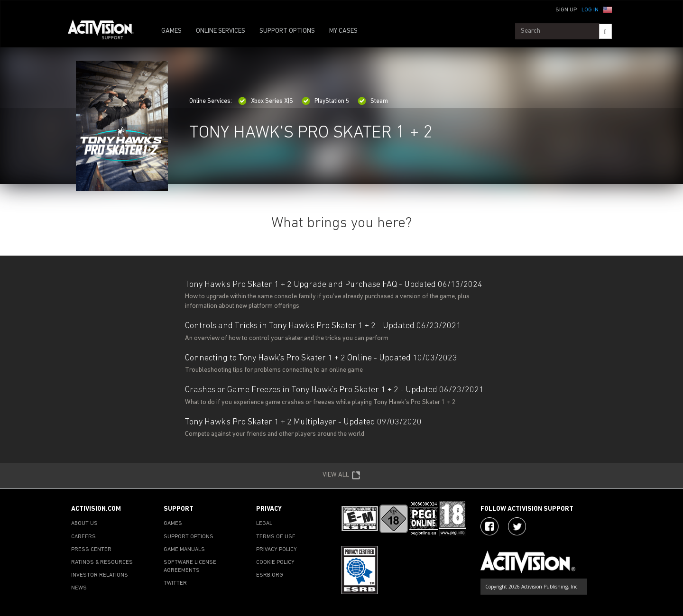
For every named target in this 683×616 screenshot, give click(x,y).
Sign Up (566, 10)
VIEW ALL (341, 476)
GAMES (171, 31)
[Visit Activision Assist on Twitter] (517, 526)
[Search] (605, 31)
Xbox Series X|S (266, 101)
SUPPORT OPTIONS (287, 31)
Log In (590, 10)
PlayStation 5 (325, 101)
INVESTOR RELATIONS (100, 575)
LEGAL (264, 524)
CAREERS (83, 537)
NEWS (79, 588)
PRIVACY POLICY (277, 550)
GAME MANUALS (184, 550)
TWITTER (175, 583)
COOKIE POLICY (275, 562)
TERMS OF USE (276, 537)
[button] (608, 9)
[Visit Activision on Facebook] (489, 526)
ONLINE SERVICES (221, 31)
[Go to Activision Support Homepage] (106, 31)
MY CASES (343, 31)
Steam (373, 101)
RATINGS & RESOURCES (102, 562)
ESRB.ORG (270, 575)
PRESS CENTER (91, 550)
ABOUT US (84, 524)
